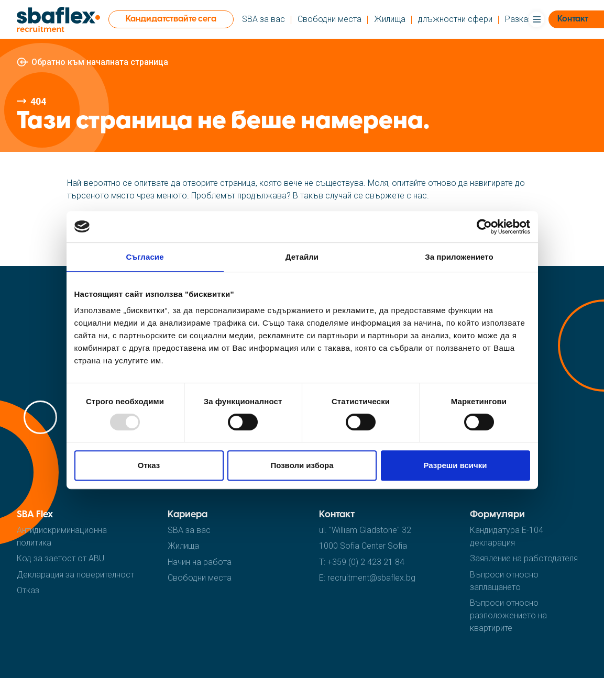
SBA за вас (263, 19)
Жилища (390, 19)
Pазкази (521, 19)
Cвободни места (330, 19)
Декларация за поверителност (75, 575)
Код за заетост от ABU (61, 558)
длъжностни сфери (455, 19)
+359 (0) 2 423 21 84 (366, 562)
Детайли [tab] (302, 257)
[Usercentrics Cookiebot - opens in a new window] (484, 227)
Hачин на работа (200, 562)
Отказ (149, 465)
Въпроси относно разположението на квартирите (508, 615)
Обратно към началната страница (100, 62)
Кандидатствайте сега (171, 19)
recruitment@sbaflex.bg (371, 578)
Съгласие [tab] (145, 257)
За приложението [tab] (459, 257)
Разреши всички (455, 465)
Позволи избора (302, 465)
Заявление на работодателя (524, 558)
